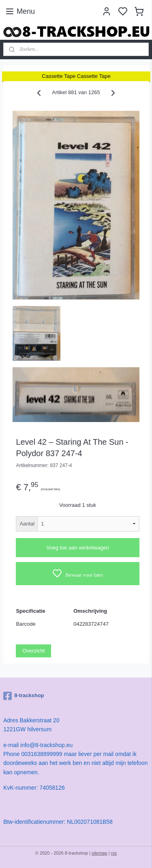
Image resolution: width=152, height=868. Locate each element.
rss (114, 853)
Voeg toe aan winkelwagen (78, 548)
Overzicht (33, 651)
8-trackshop (24, 696)
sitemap (100, 853)
